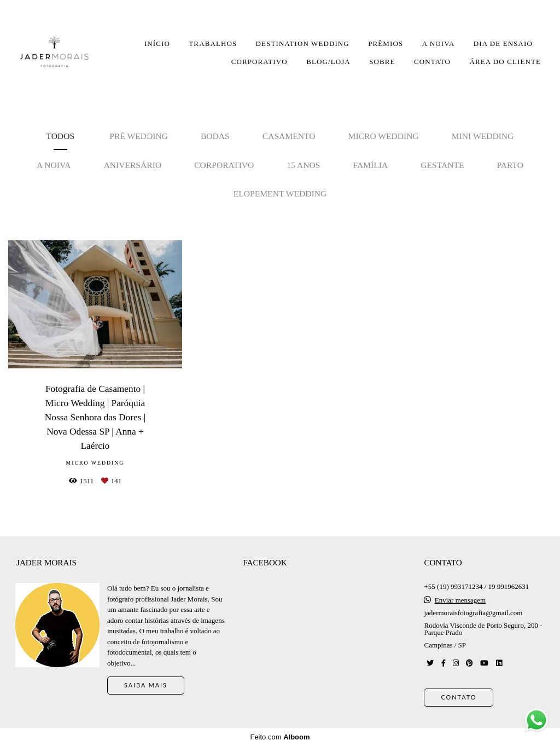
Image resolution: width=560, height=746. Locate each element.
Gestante (442, 165)
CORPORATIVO (259, 62)
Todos (61, 136)
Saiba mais (146, 685)
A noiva (54, 165)
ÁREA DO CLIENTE (505, 62)
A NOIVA (439, 44)
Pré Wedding (139, 136)
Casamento (289, 136)
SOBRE (382, 62)
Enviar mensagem (460, 600)
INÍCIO (157, 44)
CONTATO (432, 62)
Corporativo (224, 165)
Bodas (215, 136)
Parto (510, 165)
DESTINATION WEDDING (303, 44)
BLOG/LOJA (328, 62)
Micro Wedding (384, 136)
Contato (459, 697)
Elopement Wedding (280, 193)
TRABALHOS (213, 44)
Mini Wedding (483, 136)
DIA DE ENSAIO (503, 44)
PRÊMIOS (386, 44)
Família (370, 165)
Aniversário (132, 165)
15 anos (303, 165)
